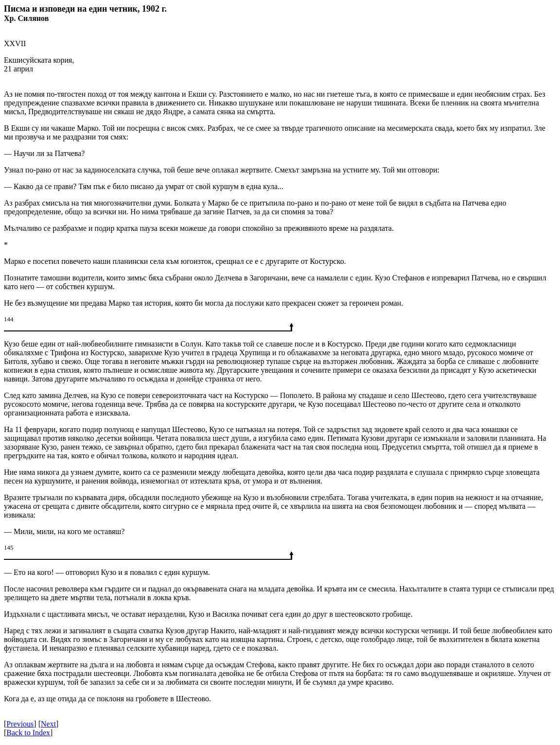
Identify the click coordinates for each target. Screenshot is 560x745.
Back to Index (28, 733)
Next (48, 724)
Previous (20, 724)
